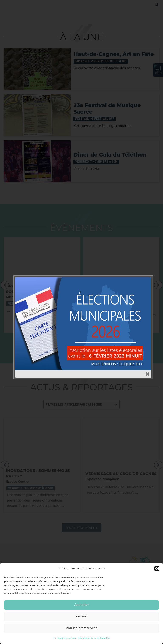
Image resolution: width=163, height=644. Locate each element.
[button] (157, 568)
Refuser (81, 616)
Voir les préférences (82, 628)
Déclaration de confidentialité (94, 638)
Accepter (82, 605)
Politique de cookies (65, 638)
